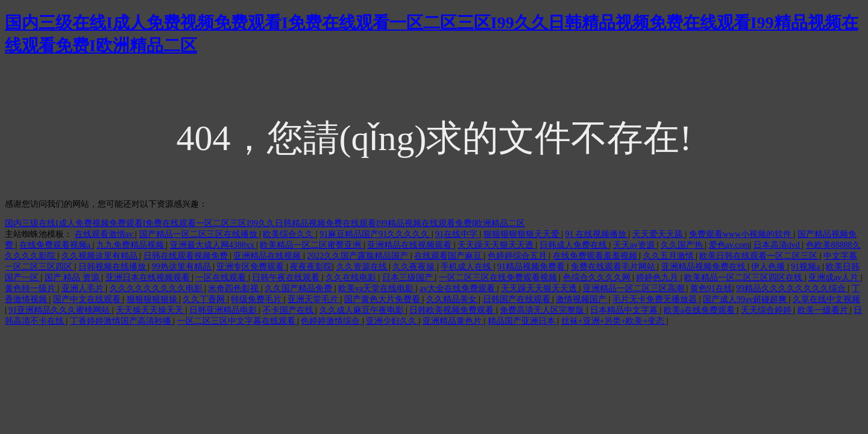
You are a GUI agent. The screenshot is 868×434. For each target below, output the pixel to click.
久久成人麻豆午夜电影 (363, 310)
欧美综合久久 (289, 234)
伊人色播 (769, 267)
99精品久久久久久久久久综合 (792, 288)
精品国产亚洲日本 (523, 321)
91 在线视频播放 (597, 234)
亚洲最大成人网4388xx (213, 245)
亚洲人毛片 (84, 288)
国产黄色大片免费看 (383, 299)
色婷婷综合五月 (518, 256)
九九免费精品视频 (131, 245)
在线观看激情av (105, 234)
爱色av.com (729, 245)
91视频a (807, 267)
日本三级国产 (409, 278)
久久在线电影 (352, 278)
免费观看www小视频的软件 (741, 234)
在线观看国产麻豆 (449, 256)
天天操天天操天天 (151, 310)
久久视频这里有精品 (101, 256)
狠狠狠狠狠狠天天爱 (523, 234)
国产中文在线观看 (88, 299)
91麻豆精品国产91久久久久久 (376, 234)
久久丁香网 (205, 299)
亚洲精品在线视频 (268, 256)
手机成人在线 (467, 267)
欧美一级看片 (824, 310)
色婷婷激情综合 (332, 321)
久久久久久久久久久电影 (157, 288)
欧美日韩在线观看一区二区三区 (759, 256)
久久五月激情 (670, 256)
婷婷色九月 (658, 278)
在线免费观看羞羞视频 (596, 256)
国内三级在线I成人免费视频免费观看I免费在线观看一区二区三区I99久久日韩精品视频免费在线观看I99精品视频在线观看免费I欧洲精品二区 (265, 223)
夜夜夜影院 (311, 267)
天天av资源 (635, 245)
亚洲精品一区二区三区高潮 (635, 288)
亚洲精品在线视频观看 (410, 245)
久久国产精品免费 (300, 288)
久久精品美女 (453, 299)
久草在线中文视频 (826, 299)
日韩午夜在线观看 (287, 278)
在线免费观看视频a (56, 245)
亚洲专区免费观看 (251, 267)
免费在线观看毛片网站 (614, 267)
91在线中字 (458, 234)
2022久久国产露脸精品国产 (359, 256)
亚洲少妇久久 (392, 321)
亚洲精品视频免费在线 (705, 267)
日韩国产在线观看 (518, 299)
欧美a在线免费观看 (700, 310)
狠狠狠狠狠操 (153, 299)
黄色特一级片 (31, 288)
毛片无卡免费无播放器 (656, 299)
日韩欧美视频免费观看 (453, 310)
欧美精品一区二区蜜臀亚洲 (312, 245)
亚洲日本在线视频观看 (149, 278)
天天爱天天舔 (659, 234)
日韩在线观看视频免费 (187, 256)
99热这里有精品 (183, 267)
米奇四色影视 (234, 288)
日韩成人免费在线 (574, 245)
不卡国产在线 (289, 310)
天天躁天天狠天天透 (497, 245)
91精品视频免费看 (532, 267)
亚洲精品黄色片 (453, 321)
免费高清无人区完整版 (543, 310)
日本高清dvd (778, 245)
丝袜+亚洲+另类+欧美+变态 (614, 321)
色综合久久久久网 (598, 278)
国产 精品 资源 (73, 278)
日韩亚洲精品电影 (224, 310)
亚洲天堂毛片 (314, 299)
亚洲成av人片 (835, 278)
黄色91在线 (711, 288)
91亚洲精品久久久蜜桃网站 (60, 310)
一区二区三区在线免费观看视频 (499, 278)
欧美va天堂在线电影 (377, 288)
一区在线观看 (222, 278)
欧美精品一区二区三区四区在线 (744, 278)
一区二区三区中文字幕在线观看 (237, 321)
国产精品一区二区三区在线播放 (200, 234)
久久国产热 (683, 245)
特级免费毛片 (257, 299)
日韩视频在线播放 (113, 267)
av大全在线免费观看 (458, 288)
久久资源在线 (363, 267)
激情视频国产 (582, 299)
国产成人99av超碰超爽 (746, 299)
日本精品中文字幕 (625, 310)
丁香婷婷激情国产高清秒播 (122, 321)
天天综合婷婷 (767, 310)
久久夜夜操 (415, 267)
